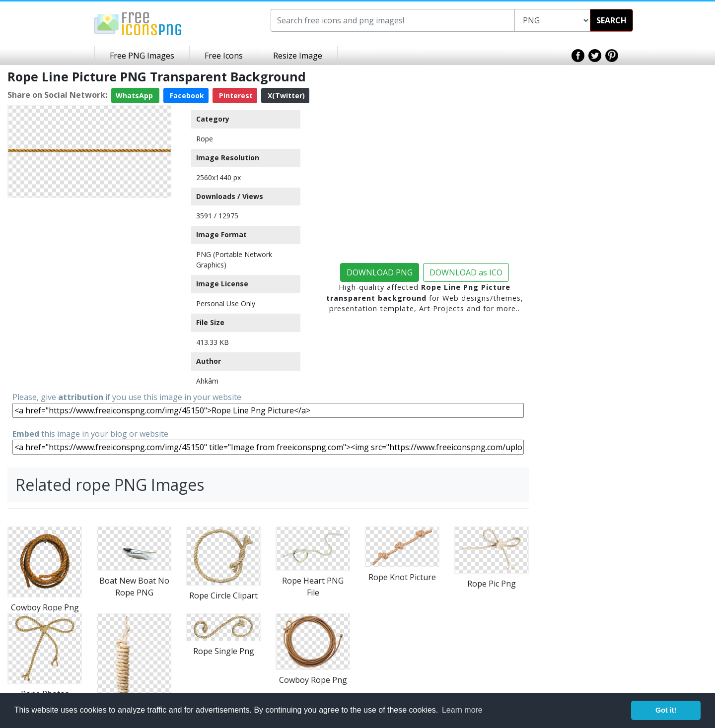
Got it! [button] (666, 710)
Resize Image (298, 56)
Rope (205, 139)
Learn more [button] (462, 710)
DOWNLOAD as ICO (466, 272)
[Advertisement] (89, 264)
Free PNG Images (142, 56)
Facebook (186, 96)
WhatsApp (135, 96)
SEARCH (611, 20)
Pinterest (235, 96)
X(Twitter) (285, 96)
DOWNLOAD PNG (380, 272)
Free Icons (224, 56)
